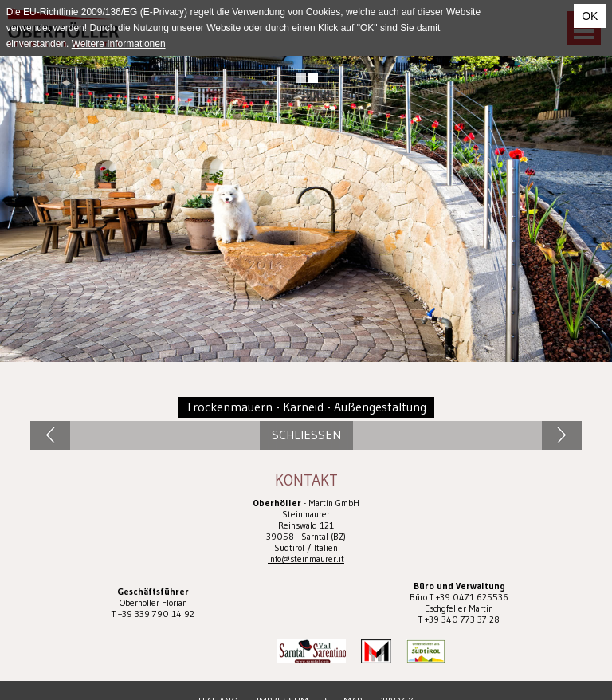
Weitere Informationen (119, 44)
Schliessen (306, 435)
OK (590, 16)
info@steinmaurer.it (306, 559)
